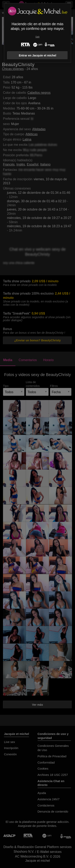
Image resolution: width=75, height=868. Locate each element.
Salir (37, 37)
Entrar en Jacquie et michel (37, 55)
